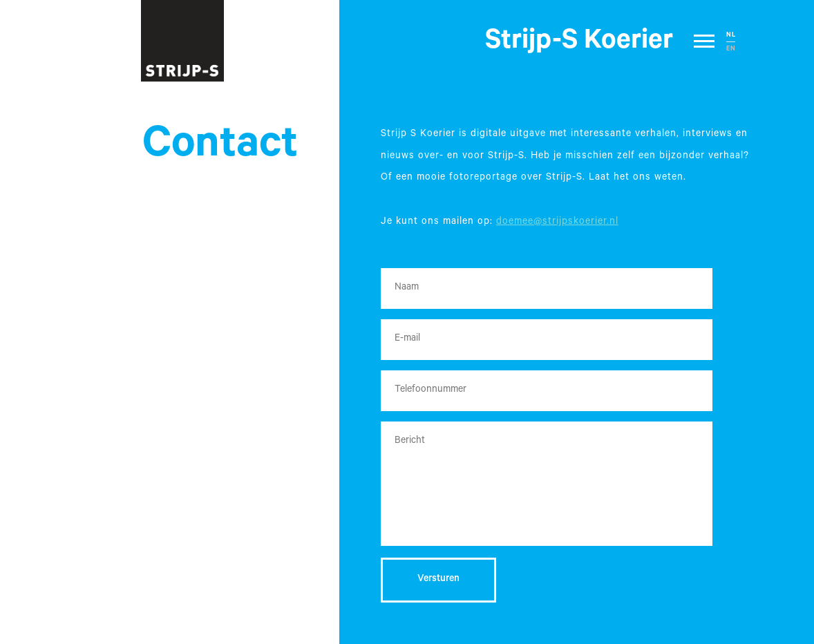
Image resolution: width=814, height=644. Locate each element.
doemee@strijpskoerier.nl (557, 222)
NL (731, 36)
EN (731, 49)
